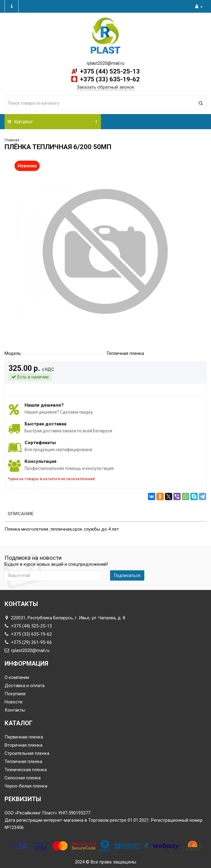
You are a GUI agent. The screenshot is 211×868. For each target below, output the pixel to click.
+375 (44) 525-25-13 (109, 71)
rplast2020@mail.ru (27, 650)
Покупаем (15, 694)
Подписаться (127, 575)
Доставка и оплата (25, 686)
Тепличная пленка (23, 762)
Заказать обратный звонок (105, 87)
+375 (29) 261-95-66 (28, 642)
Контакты (15, 710)
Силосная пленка (23, 778)
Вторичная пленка (23, 745)
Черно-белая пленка (26, 786)
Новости (13, 702)
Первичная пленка (24, 737)
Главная (12, 140)
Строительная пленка (27, 753)
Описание (21, 514)
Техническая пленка (26, 770)
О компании (17, 677)
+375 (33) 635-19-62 (109, 79)
